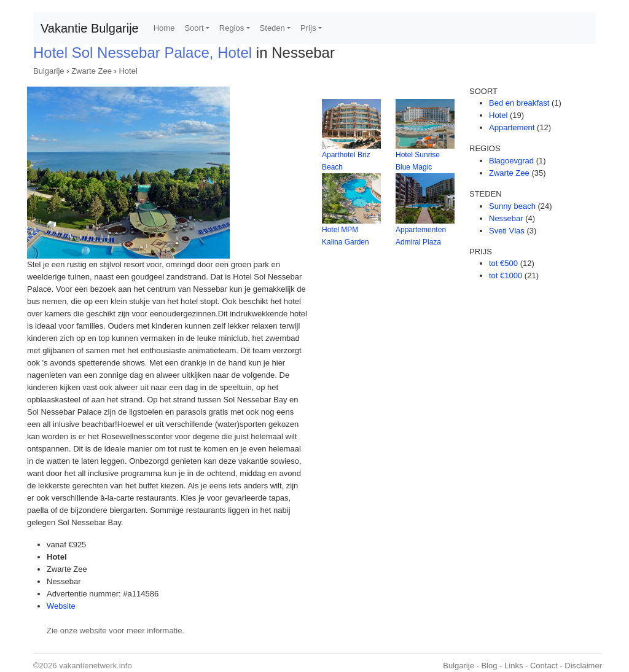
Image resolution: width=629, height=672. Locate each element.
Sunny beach (512, 206)
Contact (544, 666)
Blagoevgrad (511, 161)
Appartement (512, 127)
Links (514, 666)
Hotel (128, 71)
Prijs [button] (308, 28)
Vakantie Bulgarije (90, 28)
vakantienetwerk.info (96, 666)
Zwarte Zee (92, 71)
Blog (489, 666)
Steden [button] (272, 28)
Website (61, 606)
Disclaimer (583, 666)
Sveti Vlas (507, 231)
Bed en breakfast (519, 103)
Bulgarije (49, 71)
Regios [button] (232, 28)
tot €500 (503, 263)
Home (164, 28)
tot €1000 (506, 275)
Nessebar (506, 218)
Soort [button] (194, 28)
